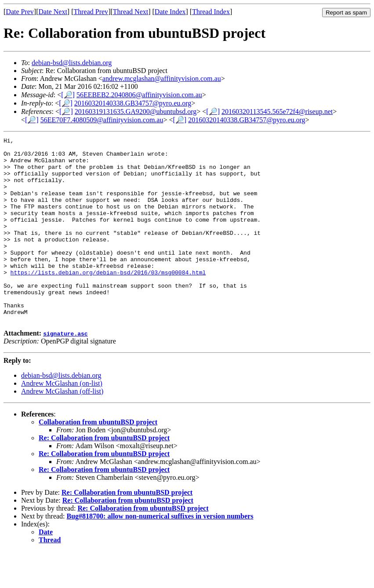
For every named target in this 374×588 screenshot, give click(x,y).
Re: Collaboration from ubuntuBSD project (104, 475)
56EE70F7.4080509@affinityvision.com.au (102, 120)
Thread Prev (91, 12)
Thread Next (131, 12)
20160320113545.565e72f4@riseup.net (277, 111)
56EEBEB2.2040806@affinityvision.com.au (139, 95)
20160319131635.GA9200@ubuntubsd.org (136, 111)
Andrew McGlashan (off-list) (62, 428)
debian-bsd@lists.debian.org (72, 63)
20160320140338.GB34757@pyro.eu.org (133, 103)
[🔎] (68, 95)
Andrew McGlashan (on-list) (62, 420)
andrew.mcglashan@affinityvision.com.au (162, 79)
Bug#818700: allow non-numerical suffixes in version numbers (160, 553)
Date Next (53, 12)
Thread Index (211, 12)
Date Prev (20, 12)
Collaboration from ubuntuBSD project (98, 459)
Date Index (170, 12)
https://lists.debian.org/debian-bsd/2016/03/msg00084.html (108, 300)
